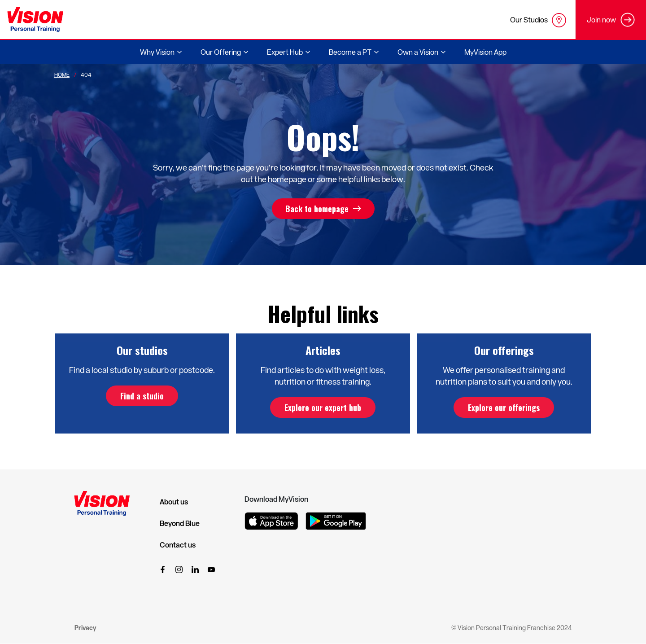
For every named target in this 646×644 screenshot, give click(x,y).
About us (174, 502)
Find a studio (142, 396)
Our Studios (538, 20)
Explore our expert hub (323, 407)
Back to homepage (317, 209)
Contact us (178, 545)
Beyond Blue (180, 523)
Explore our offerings (504, 407)
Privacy (85, 628)
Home (62, 74)
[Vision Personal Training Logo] (35, 20)
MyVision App (485, 52)
